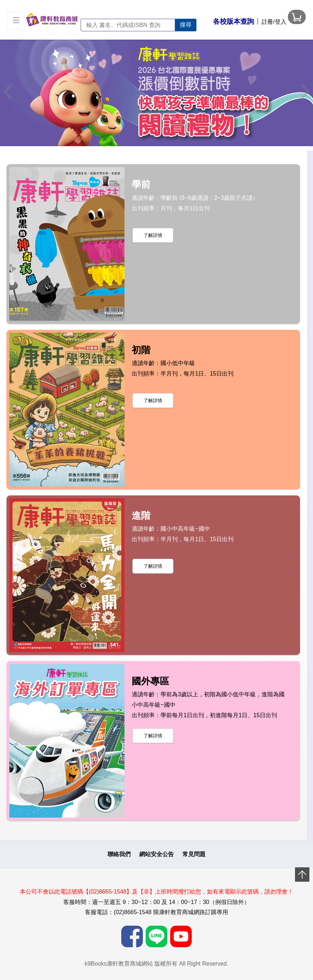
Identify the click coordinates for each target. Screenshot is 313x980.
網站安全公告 (156, 854)
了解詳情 (153, 235)
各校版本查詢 (233, 21)
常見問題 (194, 854)
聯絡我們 (119, 854)
